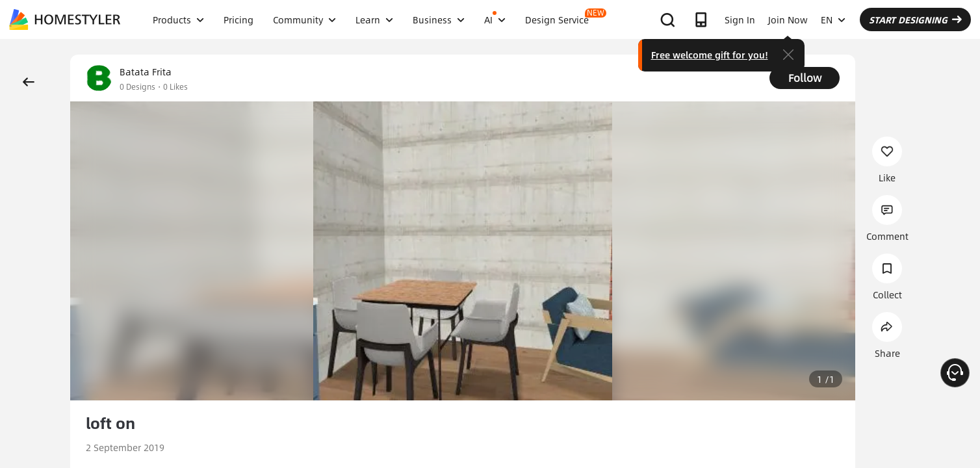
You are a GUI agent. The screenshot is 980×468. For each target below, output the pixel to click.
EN (833, 19)
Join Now (788, 19)
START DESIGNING (915, 19)
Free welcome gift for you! (710, 55)
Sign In (740, 19)
